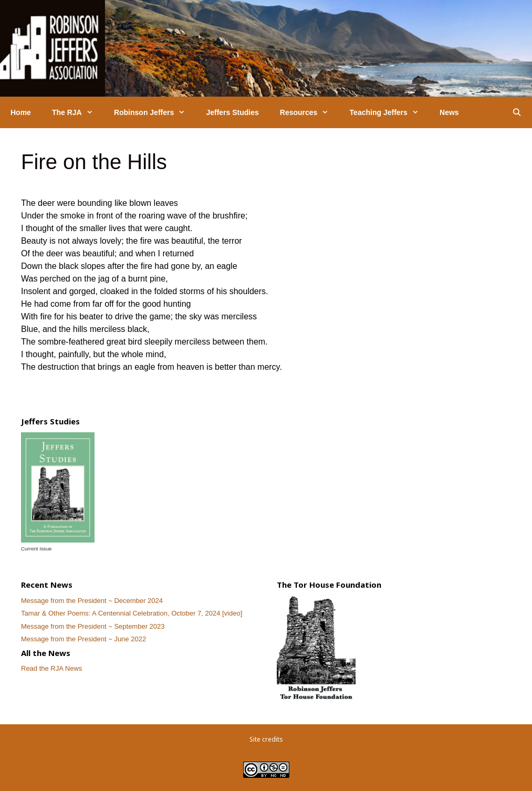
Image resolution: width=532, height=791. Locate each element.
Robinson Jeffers (155, 112)
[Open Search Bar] (517, 112)
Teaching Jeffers (389, 112)
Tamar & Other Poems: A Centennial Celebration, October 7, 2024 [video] (132, 613)
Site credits (266, 739)
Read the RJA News (51, 668)
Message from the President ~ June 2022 (84, 639)
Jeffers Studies (232, 112)
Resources (310, 112)
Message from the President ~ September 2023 (93, 626)
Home (21, 112)
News (449, 112)
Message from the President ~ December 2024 (92, 601)
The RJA (78, 112)
